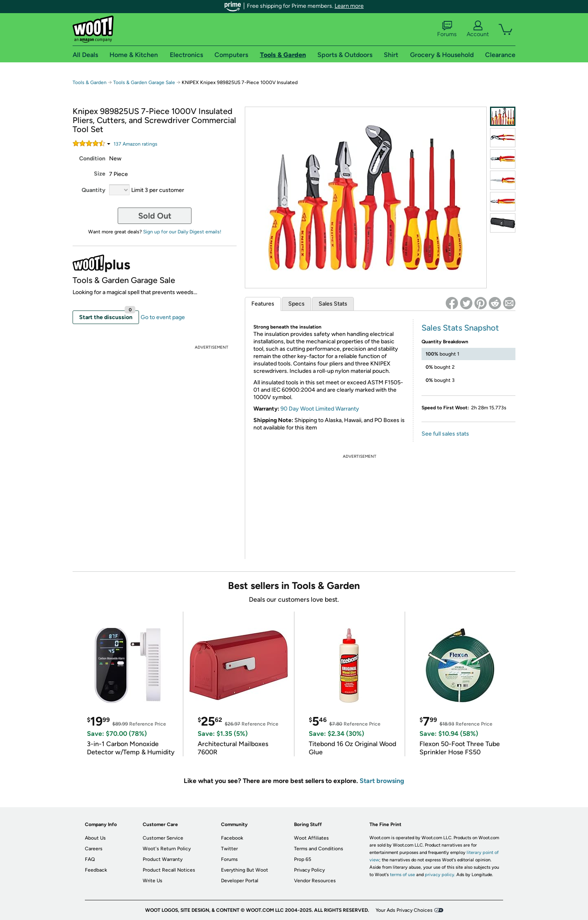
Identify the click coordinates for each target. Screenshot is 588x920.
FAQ (90, 859)
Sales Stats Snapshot (460, 328)
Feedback (96, 870)
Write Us (153, 881)
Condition (92, 159)
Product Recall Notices (169, 870)
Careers (94, 849)
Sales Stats (333, 304)
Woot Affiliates (311, 838)
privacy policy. (440, 875)
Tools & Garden (90, 82)
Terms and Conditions (319, 849)
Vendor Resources (315, 881)
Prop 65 (303, 859)
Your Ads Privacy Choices (404, 910)
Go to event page (163, 317)
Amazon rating (136, 144)
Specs (296, 304)
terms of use (402, 875)
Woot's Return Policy (167, 849)
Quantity (93, 190)
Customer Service (163, 838)
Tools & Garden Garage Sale (144, 82)
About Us (95, 838)
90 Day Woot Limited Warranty (320, 409)
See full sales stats (445, 434)
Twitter (229, 849)
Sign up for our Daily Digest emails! (182, 232)
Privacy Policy (309, 870)
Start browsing (382, 781)
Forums (447, 29)
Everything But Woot (245, 870)
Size (100, 174)
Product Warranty (163, 859)
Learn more (349, 6)
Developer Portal (240, 881)
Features (263, 304)
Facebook (232, 838)
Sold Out (155, 216)
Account (478, 29)
